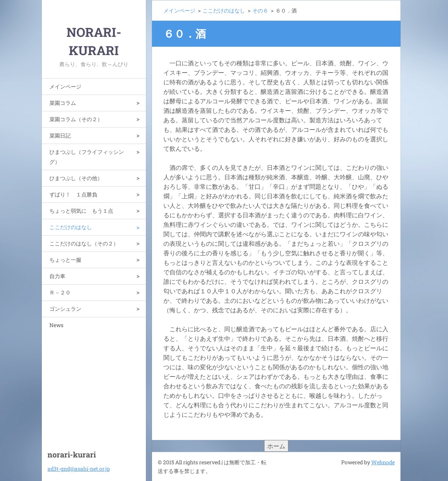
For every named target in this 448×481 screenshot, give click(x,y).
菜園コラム (63, 103)
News (56, 325)
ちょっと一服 (65, 260)
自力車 (57, 276)
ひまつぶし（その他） (76, 178)
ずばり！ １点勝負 (73, 194)
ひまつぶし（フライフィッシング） (87, 157)
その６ (260, 10)
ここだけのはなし (71, 227)
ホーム (276, 446)
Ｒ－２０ (60, 292)
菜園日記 (60, 135)
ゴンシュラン (65, 309)
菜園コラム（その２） (76, 119)
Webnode (383, 462)
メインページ (65, 86)
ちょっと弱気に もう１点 (81, 211)
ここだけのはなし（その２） (84, 243)
